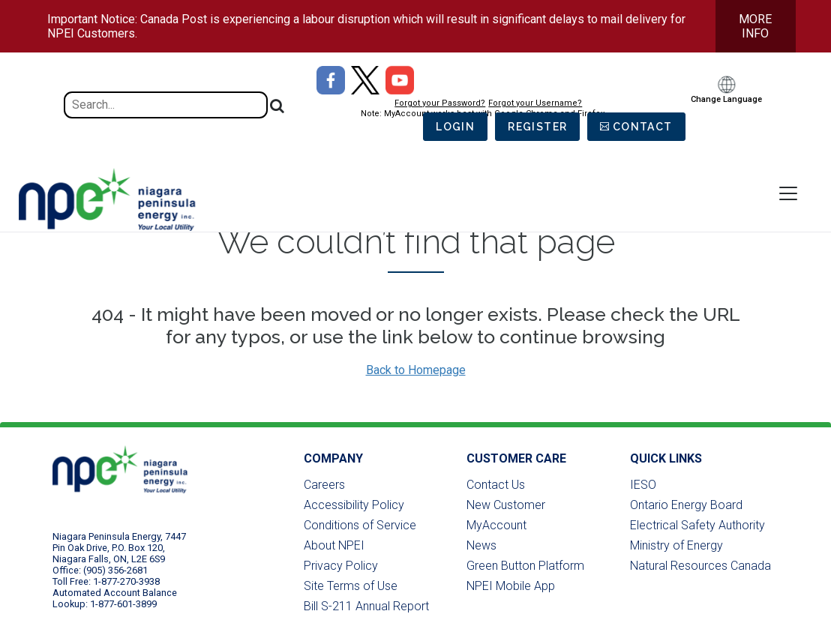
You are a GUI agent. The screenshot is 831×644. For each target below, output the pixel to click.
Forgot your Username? (535, 103)
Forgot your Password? (440, 103)
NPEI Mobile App (511, 586)
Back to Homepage (416, 370)
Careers (324, 485)
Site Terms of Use (351, 586)
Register (537, 127)
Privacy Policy (341, 566)
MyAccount (496, 525)
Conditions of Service (360, 525)
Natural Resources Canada (700, 566)
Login (455, 127)
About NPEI (334, 545)
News (481, 545)
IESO (643, 485)
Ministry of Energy (676, 545)
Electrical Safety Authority (697, 525)
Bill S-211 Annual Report (366, 606)
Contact (643, 127)
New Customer (506, 505)
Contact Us (496, 485)
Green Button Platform (525, 566)
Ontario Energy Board (686, 505)
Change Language (726, 99)
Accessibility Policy (354, 505)
